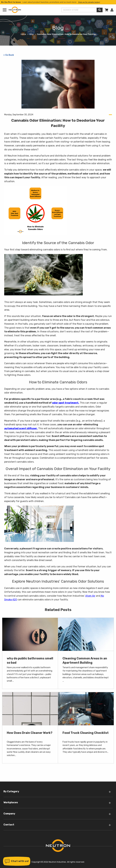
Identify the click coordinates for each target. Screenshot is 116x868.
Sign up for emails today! (89, 2)
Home (23, 34)
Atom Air (90, 596)
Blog (31, 34)
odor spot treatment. (66, 403)
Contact (9, 825)
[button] (17, 861)
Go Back (10, 55)
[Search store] (79, 10)
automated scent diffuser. (21, 428)
